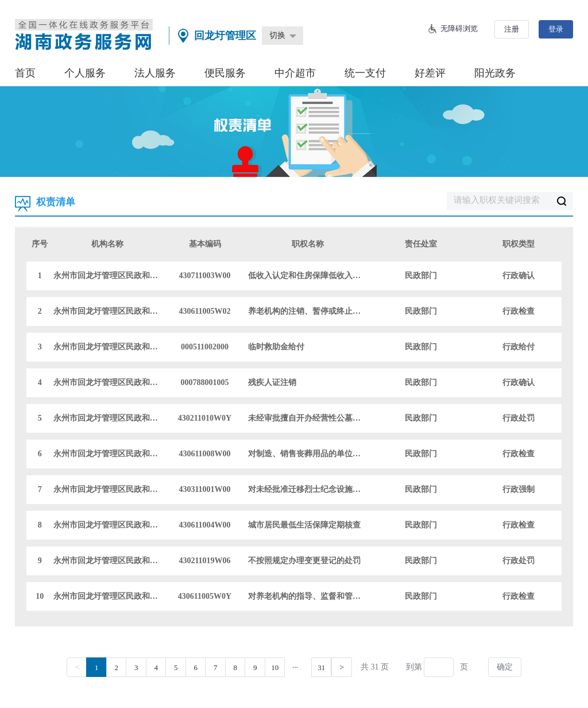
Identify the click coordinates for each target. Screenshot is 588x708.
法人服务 (155, 73)
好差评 (430, 73)
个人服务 (85, 73)
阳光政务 (495, 73)
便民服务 (225, 73)
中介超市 (295, 73)
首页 (25, 73)
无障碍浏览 (459, 28)
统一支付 (365, 73)
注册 (512, 29)
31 (321, 667)
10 (275, 667)
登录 (556, 29)
